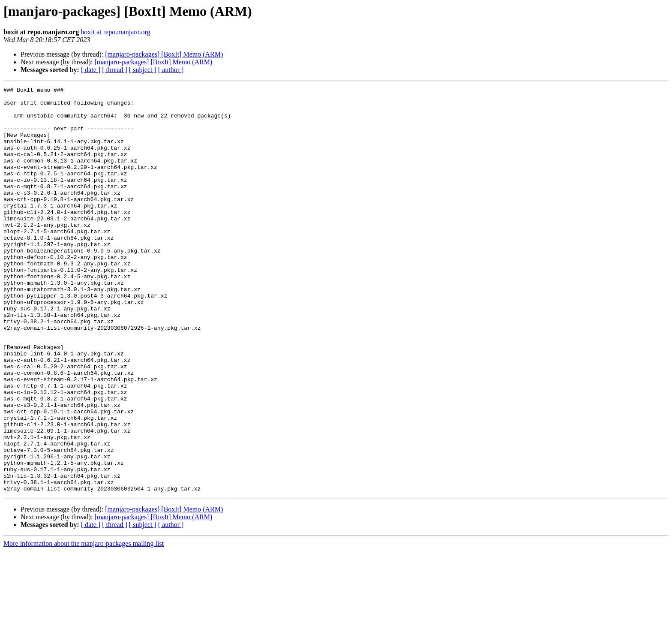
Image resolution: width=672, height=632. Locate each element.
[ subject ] (143, 70)
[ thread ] (115, 70)
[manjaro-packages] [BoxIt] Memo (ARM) (164, 54)
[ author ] (171, 70)
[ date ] (91, 70)
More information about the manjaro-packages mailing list (84, 624)
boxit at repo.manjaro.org (115, 32)
